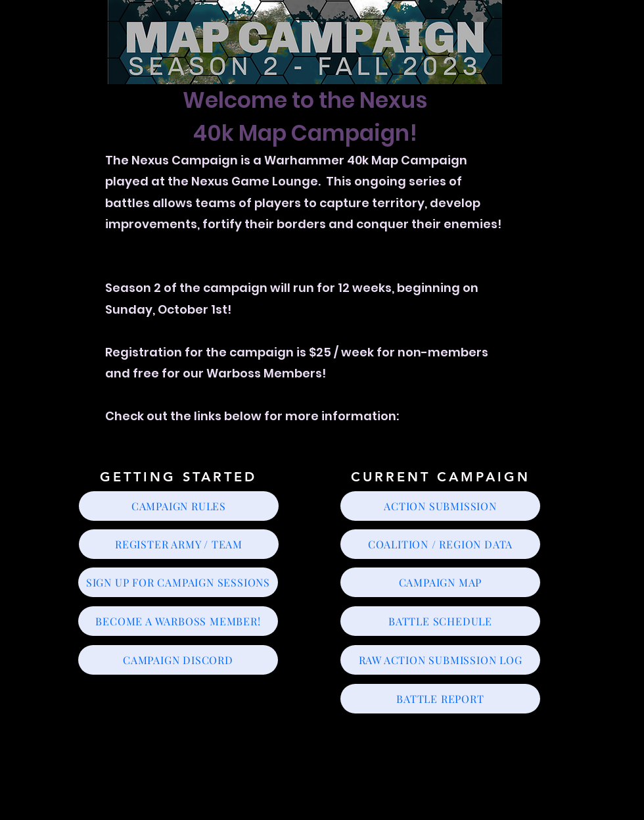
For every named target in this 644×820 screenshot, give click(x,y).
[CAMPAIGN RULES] (179, 506)
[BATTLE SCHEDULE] (440, 621)
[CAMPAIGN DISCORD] (178, 660)
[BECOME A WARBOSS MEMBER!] (178, 621)
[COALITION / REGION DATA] (440, 544)
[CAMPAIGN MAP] (440, 582)
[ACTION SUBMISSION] (440, 506)
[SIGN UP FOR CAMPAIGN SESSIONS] (178, 582)
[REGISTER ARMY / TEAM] (179, 544)
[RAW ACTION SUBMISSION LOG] (440, 660)
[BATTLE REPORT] (440, 699)
